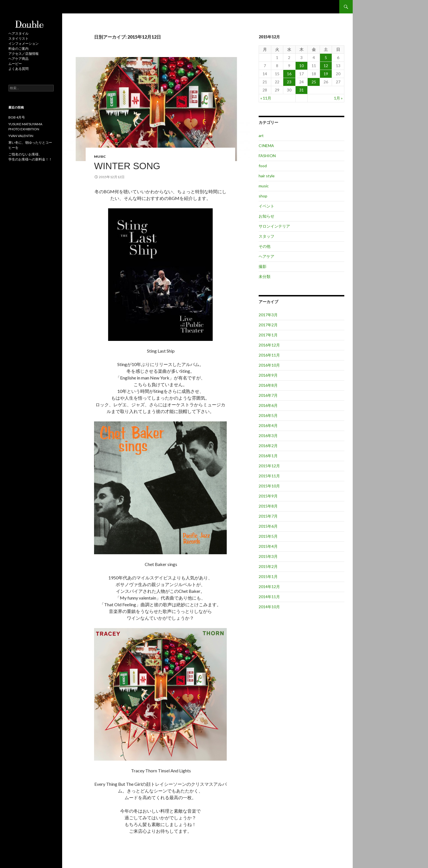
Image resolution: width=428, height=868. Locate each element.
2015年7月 (268, 516)
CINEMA (266, 146)
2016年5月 (268, 415)
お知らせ (266, 216)
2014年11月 (269, 597)
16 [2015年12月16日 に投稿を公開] (289, 74)
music (100, 156)
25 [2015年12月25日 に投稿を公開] (314, 82)
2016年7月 (268, 395)
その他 (265, 246)
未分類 (265, 276)
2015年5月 (268, 536)
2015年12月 (269, 466)
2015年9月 (268, 496)
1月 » (338, 98)
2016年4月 (268, 425)
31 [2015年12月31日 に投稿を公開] (301, 90)
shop (263, 196)
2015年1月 (268, 576)
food (263, 166)
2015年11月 (269, 476)
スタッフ (266, 236)
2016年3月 (268, 436)
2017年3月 (268, 315)
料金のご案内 (18, 49)
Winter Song (127, 166)
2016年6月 (268, 405)
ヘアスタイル (18, 33)
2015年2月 (268, 566)
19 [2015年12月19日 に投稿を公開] (326, 74)
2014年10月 (269, 607)
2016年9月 (268, 375)
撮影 (263, 266)
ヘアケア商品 (18, 59)
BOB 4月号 (17, 117)
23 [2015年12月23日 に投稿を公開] (289, 82)
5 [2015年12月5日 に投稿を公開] (326, 57)
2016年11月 (269, 355)
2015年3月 (268, 556)
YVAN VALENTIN (21, 136)
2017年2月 (268, 325)
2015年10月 (269, 486)
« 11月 (266, 98)
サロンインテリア (274, 226)
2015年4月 (268, 546)
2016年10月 (269, 365)
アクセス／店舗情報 (24, 54)
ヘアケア (266, 256)
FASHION (267, 156)
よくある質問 (18, 69)
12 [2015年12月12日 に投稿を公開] (326, 66)
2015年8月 (268, 506)
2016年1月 (268, 456)
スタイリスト (18, 38)
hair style (267, 176)
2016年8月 (268, 385)
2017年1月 (268, 335)
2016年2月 (268, 446)
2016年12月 (269, 345)
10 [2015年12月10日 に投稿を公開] (301, 66)
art (261, 135)
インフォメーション (24, 43)
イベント (266, 206)
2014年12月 (269, 587)
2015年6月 (268, 526)
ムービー (15, 64)
